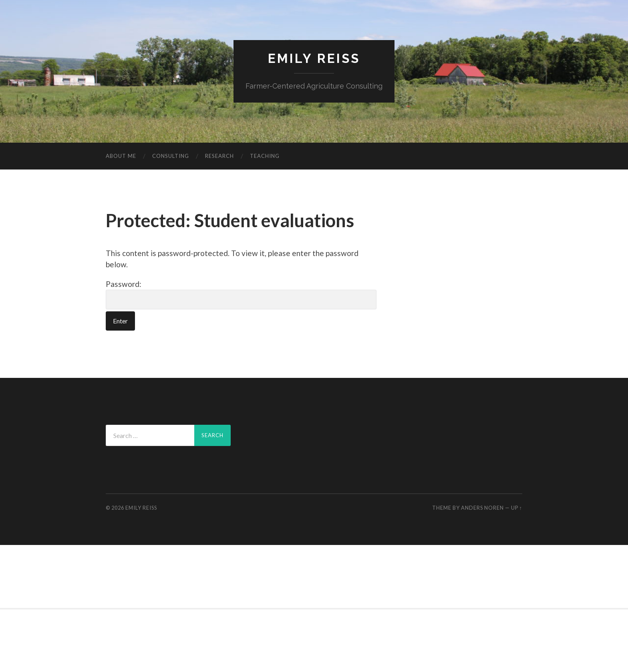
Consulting (171, 156)
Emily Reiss (314, 58)
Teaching (265, 156)
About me (121, 156)
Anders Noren (482, 508)
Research (219, 156)
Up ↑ (517, 508)
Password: (241, 295)
